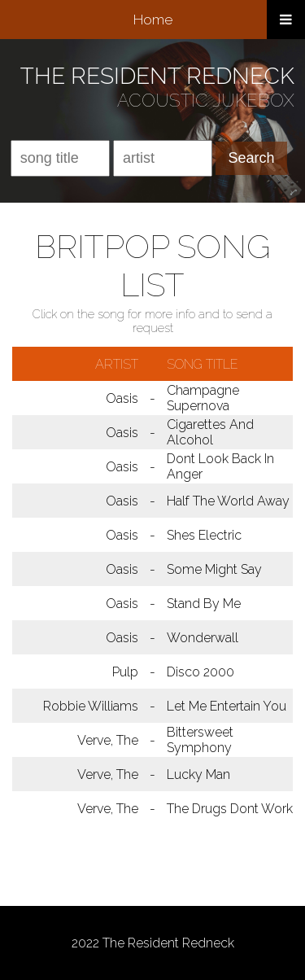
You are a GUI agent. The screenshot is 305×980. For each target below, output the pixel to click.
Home (153, 20)
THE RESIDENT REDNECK (157, 76)
